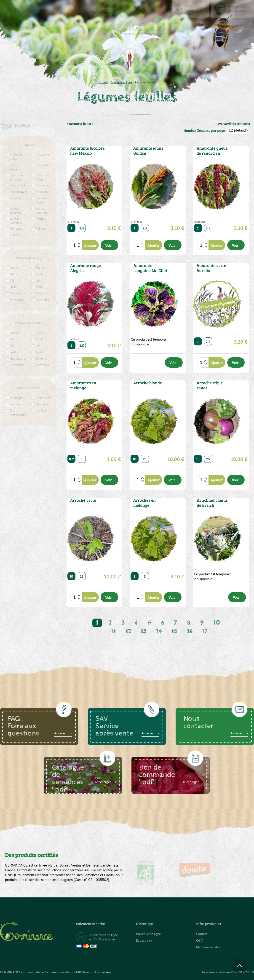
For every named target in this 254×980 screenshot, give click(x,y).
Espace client (145, 941)
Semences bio (34, 59)
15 (174, 631)
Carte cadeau (113, 59)
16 (190, 631)
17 (205, 631)
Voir (108, 245)
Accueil (103, 82)
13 (144, 631)
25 (145, 459)
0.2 (71, 459)
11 (114, 631)
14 (159, 631)
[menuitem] (233, 9)
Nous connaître (73, 59)
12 (128, 631)
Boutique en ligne (217, 59)
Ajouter (90, 245)
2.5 (82, 228)
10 (135, 459)
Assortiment (158, 59)
